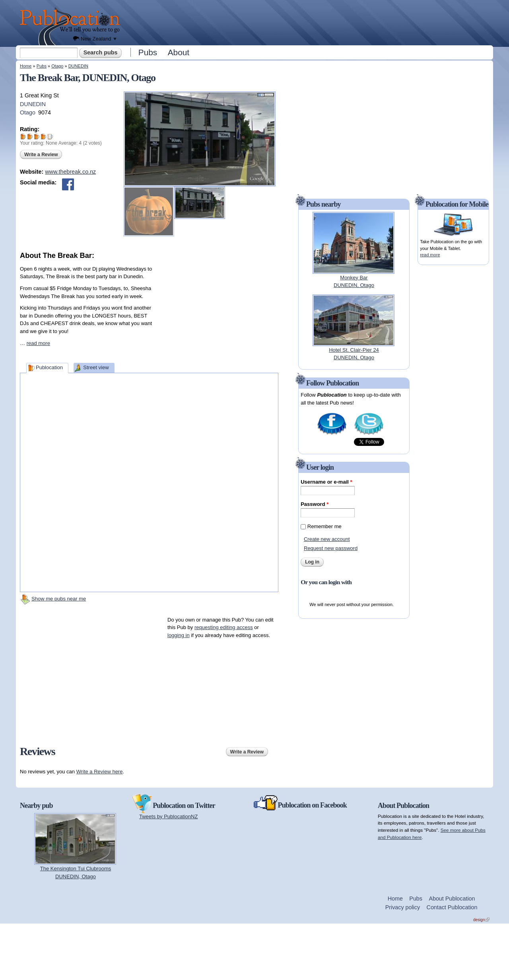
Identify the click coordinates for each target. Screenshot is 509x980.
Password (315, 504)
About (179, 52)
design (481, 920)
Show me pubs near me (59, 599)
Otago (57, 66)
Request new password (331, 548)
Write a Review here (100, 772)
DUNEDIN (78, 66)
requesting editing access (224, 627)
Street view (96, 367)
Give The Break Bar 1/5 (23, 137)
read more (38, 343)
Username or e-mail (326, 482)
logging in (179, 635)
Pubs (148, 52)
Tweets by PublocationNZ (168, 816)
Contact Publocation (452, 907)
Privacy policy (403, 907)
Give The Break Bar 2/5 (30, 137)
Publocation (49, 367)
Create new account (327, 539)
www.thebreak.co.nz (70, 172)
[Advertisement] (309, 22)
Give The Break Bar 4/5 (44, 137)
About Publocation (452, 899)
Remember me (324, 526)
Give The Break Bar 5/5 (50, 137)
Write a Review (41, 155)
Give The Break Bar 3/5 (37, 137)
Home (26, 66)
